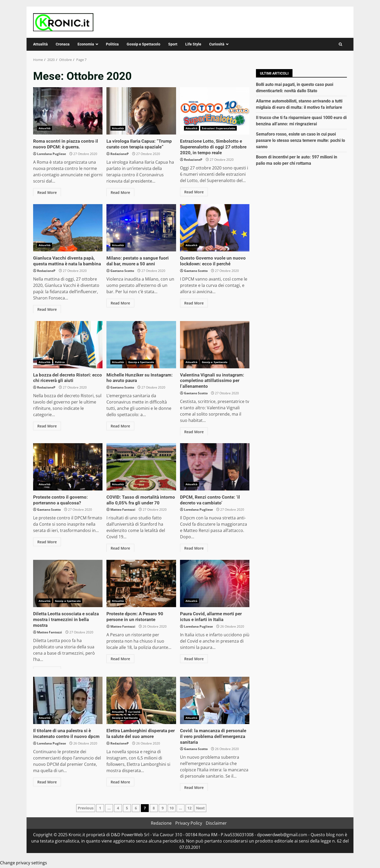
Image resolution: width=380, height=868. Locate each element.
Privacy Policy (189, 823)
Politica (112, 44)
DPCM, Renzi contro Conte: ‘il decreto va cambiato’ (215, 467)
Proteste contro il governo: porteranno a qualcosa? (68, 467)
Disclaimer (216, 823)
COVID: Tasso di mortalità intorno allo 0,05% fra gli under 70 (141, 467)
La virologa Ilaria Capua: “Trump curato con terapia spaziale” (141, 111)
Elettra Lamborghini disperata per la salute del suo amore (141, 700)
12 (189, 808)
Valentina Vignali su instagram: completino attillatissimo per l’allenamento (215, 345)
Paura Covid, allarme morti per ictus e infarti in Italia (215, 583)
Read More (47, 192)
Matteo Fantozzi (123, 509)
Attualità (40, 44)
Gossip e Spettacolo (143, 44)
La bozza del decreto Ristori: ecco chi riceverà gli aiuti (68, 345)
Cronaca (63, 44)
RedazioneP (120, 153)
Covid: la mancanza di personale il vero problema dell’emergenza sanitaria (215, 700)
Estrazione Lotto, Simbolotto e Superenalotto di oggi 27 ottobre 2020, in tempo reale (215, 111)
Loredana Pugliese (52, 153)
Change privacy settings (24, 863)
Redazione (161, 823)
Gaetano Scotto (122, 270)
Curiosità (217, 44)
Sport (173, 44)
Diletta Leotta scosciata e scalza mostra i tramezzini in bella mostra (68, 583)
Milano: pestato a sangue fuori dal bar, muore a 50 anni (141, 228)
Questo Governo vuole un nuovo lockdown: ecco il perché (215, 228)
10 (172, 808)
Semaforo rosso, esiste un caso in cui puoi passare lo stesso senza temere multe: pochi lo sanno (301, 140)
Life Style (193, 44)
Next (200, 808)
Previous (86, 808)
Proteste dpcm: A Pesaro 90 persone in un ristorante (141, 583)
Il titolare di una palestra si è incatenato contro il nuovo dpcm (68, 700)
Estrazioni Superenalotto (219, 128)
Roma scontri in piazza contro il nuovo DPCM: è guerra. (68, 111)
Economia (86, 44)
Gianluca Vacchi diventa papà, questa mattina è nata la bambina (68, 228)
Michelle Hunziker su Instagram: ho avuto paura (141, 345)
